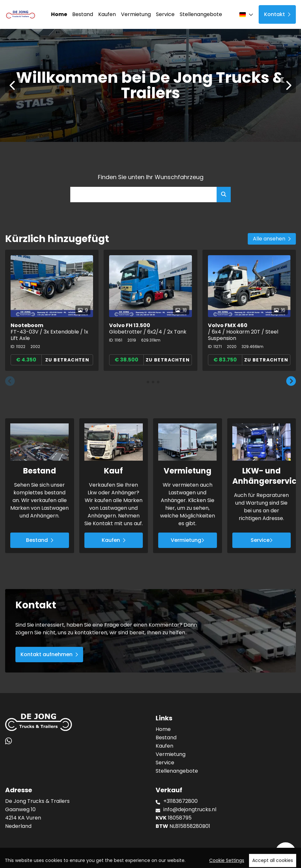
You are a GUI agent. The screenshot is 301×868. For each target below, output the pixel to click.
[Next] (288, 85)
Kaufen (107, 14)
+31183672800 (181, 801)
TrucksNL (46, 860)
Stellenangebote (201, 14)
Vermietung (136, 14)
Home (59, 14)
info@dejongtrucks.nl (190, 809)
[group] (52, 310)
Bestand (83, 14)
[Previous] (13, 85)
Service (165, 14)
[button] (10, 382)
